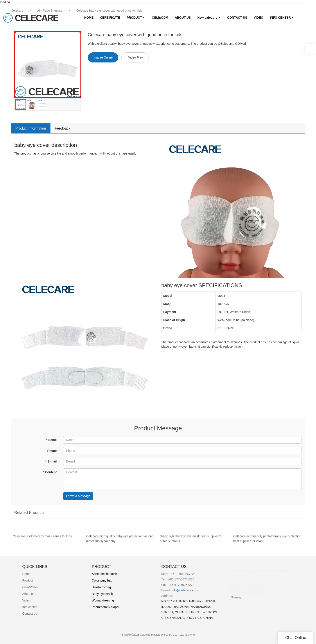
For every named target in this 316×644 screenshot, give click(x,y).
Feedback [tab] (63, 128)
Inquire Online (103, 57)
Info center (29, 607)
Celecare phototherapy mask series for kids (42, 539)
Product (27, 580)
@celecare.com (187, 590)
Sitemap (236, 597)
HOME (89, 18)
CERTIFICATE (110, 18)
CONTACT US (237, 18)
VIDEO (259, 18)
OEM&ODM (160, 18)
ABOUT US (183, 18)
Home (26, 574)
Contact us (30, 614)
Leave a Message (78, 496)
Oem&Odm (30, 587)
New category (207, 18)
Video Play (136, 57)
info (174, 590)
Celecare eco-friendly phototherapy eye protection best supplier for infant (267, 542)
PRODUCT (134, 18)
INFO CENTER (280, 18)
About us (28, 594)
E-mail (51, 461)
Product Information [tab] (31, 128)
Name (51, 440)
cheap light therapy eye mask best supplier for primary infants (191, 542)
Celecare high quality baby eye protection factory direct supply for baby (119, 542)
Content (50, 472)
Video (26, 600)
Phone (52, 451)
